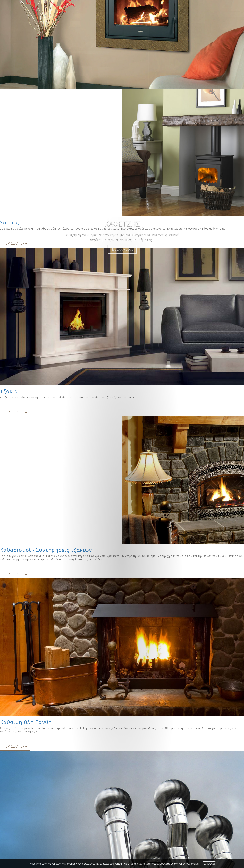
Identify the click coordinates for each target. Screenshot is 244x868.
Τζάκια (9, 391)
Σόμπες (9, 222)
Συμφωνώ (209, 864)
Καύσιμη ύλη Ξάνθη (26, 722)
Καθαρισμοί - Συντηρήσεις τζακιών (46, 550)
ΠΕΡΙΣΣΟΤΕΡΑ (15, 243)
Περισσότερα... (122, 249)
